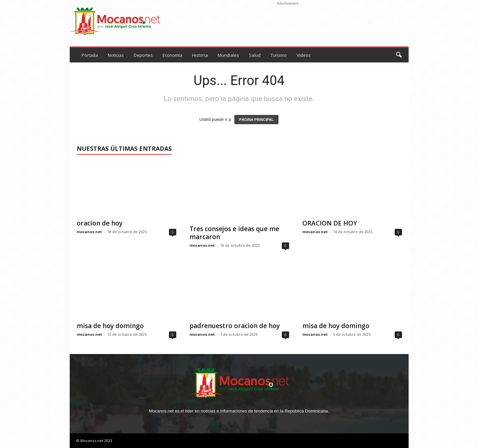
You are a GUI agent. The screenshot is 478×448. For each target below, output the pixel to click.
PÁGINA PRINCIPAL (257, 120)
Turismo (279, 55)
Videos (304, 55)
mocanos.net (89, 232)
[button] (399, 55)
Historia (200, 55)
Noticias (116, 55)
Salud (255, 55)
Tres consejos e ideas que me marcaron (234, 233)
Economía (172, 55)
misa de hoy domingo (110, 326)
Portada (90, 55)
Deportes (143, 55)
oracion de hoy (100, 223)
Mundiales (228, 55)
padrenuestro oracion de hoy (235, 326)
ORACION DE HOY (330, 223)
